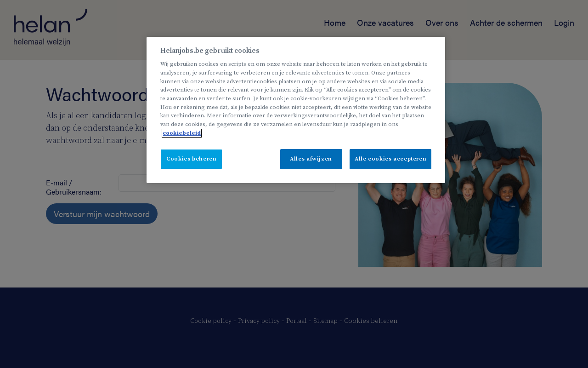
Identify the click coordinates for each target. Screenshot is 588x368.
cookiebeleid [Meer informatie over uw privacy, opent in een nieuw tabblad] (182, 133)
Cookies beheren (191, 159)
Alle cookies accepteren (390, 159)
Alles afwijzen (311, 159)
